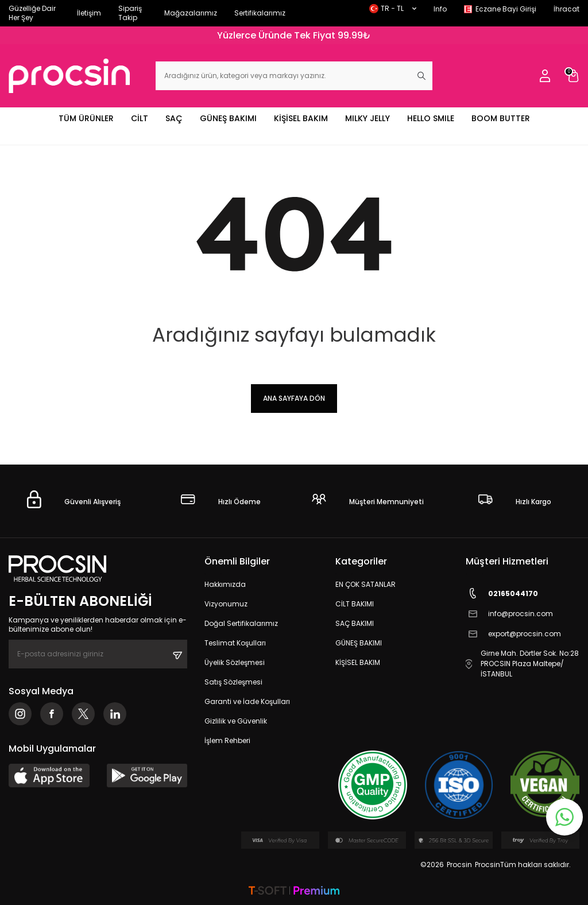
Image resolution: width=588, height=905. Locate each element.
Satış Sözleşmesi (233, 682)
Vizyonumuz (226, 604)
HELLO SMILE (431, 118)
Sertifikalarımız (260, 13)
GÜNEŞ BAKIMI (228, 118)
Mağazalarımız (191, 13)
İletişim (89, 13)
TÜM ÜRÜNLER (86, 118)
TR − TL (393, 8)
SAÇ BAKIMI (355, 623)
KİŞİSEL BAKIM (301, 118)
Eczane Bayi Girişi (506, 9)
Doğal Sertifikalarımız (241, 623)
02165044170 (502, 593)
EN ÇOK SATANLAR (365, 584)
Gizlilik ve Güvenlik (236, 721)
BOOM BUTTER (501, 118)
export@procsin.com (513, 634)
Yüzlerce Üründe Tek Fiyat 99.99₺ (294, 35)
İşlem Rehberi (227, 740)
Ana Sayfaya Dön (294, 398)
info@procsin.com (509, 614)
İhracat (566, 9)
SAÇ (174, 118)
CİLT (140, 118)
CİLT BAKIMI (355, 604)
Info (440, 9)
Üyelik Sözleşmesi (235, 662)
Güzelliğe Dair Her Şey (32, 13)
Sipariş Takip (130, 13)
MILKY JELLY (367, 118)
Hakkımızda (225, 584)
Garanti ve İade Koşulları (247, 701)
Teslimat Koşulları (235, 643)
